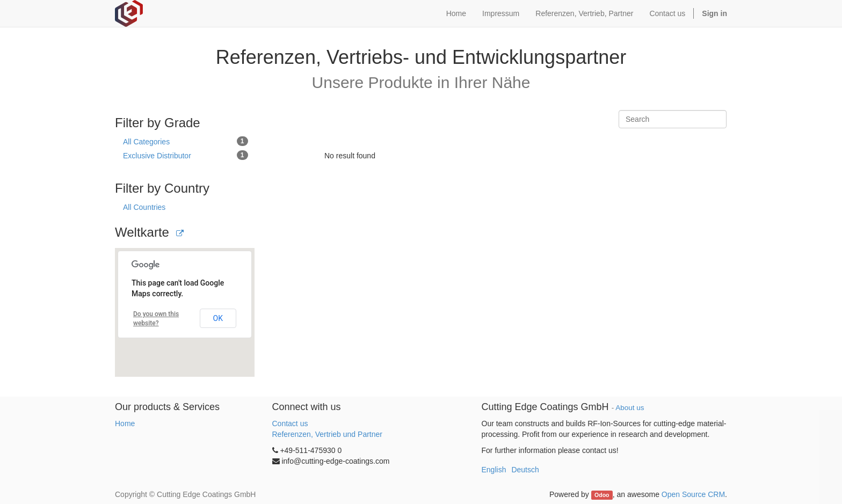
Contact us (290, 423)
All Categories (186, 141)
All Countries (144, 207)
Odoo (602, 495)
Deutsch (525, 470)
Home (125, 423)
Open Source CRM (693, 494)
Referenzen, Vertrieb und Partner (327, 434)
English (494, 470)
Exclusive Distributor (186, 155)
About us (630, 408)
